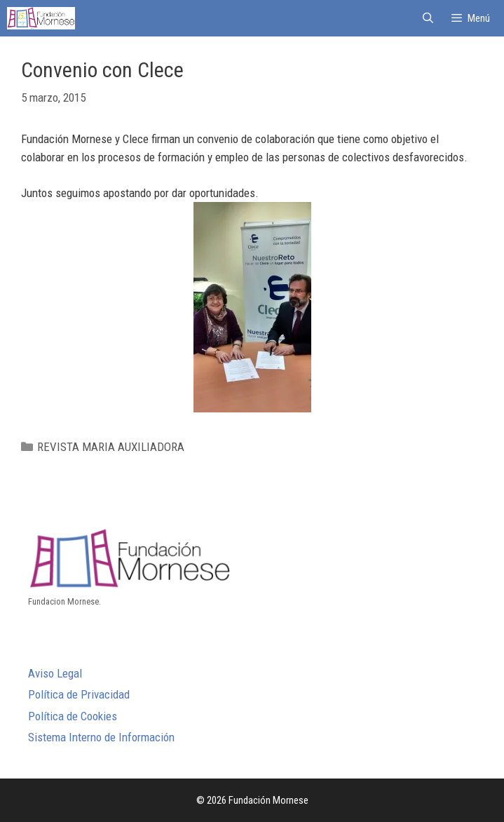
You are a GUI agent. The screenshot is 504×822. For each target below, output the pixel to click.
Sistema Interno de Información (101, 737)
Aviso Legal (55, 673)
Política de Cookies (73, 716)
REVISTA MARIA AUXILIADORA (111, 447)
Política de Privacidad (79, 694)
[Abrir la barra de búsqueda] (427, 18)
